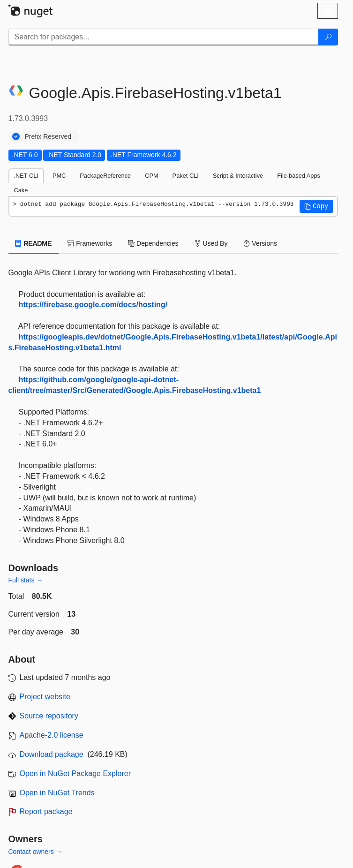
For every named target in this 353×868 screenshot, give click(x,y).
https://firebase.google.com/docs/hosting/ (93, 305)
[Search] (328, 37)
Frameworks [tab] (90, 243)
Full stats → (26, 580)
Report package (46, 811)
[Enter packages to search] (164, 37)
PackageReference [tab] (105, 176)
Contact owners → (35, 852)
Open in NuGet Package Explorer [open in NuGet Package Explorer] (75, 774)
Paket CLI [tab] (186, 176)
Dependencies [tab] (153, 243)
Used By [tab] (211, 243)
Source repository (49, 716)
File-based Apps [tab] (299, 176)
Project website (45, 697)
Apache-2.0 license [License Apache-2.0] (52, 735)
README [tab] (34, 243)
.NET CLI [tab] (26, 176)
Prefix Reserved (48, 136)
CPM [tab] (151, 176)
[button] (316, 206)
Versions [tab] (260, 243)
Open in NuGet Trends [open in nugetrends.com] (57, 793)
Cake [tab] (21, 190)
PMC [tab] (59, 176)
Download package (52, 754)
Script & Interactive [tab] (238, 176)
